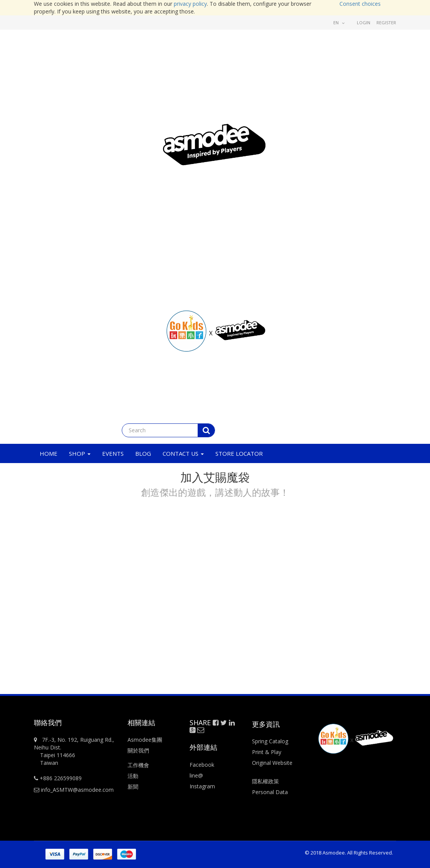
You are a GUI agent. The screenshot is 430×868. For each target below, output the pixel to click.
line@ (196, 775)
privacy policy (190, 4)
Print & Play (267, 752)
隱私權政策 (265, 781)
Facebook (202, 765)
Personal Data (270, 792)
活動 (134, 776)
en (339, 23)
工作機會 (138, 765)
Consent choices (360, 4)
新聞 (133, 787)
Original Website (272, 763)
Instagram (202, 786)
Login (364, 23)
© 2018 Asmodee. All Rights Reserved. (349, 853)
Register (386, 23)
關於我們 (138, 750)
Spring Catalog (270, 741)
